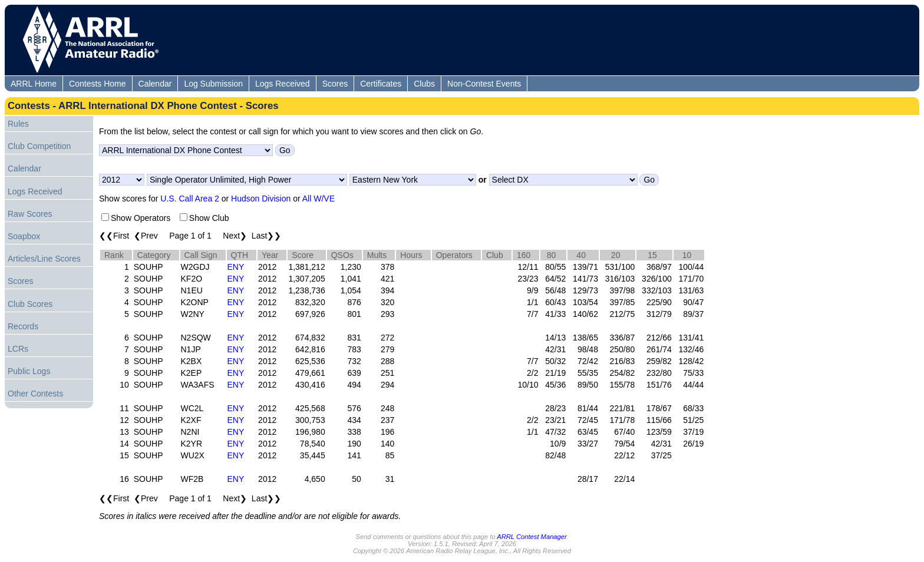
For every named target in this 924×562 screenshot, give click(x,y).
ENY (236, 267)
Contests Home (97, 84)
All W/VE (319, 199)
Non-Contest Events (484, 84)
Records (23, 326)
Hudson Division (261, 199)
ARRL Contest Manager (532, 537)
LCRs (18, 349)
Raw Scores (30, 214)
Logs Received (283, 84)
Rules (18, 124)
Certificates (381, 84)
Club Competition (39, 146)
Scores (335, 84)
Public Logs (29, 371)
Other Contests (35, 394)
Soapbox (24, 236)
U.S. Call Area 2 (190, 199)
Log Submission (213, 84)
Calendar (155, 84)
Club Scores (30, 304)
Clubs (424, 84)
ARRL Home (34, 84)
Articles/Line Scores (44, 259)
